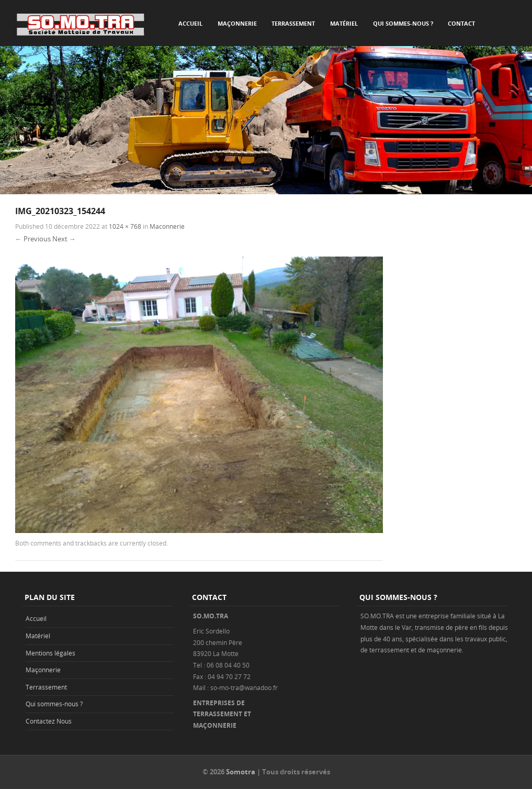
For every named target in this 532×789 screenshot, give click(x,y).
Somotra (241, 772)
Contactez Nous (49, 721)
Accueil (190, 23)
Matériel (344, 23)
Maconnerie (167, 226)
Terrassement (293, 23)
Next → (64, 239)
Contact (461, 23)
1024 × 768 (125, 226)
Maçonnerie (237, 23)
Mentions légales (50, 653)
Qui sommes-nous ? (403, 23)
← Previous (33, 239)
